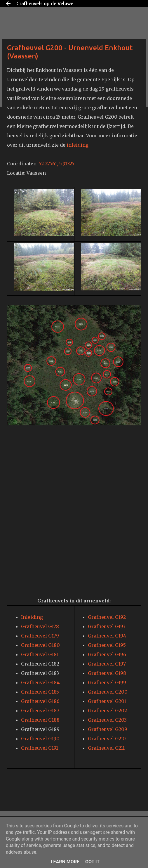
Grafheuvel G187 (40, 711)
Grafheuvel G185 (40, 692)
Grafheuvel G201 (107, 701)
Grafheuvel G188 (40, 720)
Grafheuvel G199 (107, 682)
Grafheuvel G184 (40, 682)
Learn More (65, 862)
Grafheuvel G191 (40, 748)
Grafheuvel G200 (108, 692)
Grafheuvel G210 (107, 739)
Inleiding (32, 617)
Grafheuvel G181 (40, 654)
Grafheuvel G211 (106, 748)
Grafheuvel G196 (107, 654)
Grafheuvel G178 (40, 626)
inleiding (78, 145)
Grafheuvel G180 (40, 645)
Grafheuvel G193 (107, 626)
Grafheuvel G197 (107, 664)
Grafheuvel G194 (107, 636)
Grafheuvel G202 (107, 711)
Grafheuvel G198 (107, 673)
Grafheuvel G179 (40, 636)
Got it (92, 862)
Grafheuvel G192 (107, 617)
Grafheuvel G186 (40, 701)
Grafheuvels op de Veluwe (45, 4)
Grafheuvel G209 (108, 729)
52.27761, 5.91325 (57, 164)
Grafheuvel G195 (107, 645)
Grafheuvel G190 (40, 739)
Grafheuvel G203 (107, 720)
